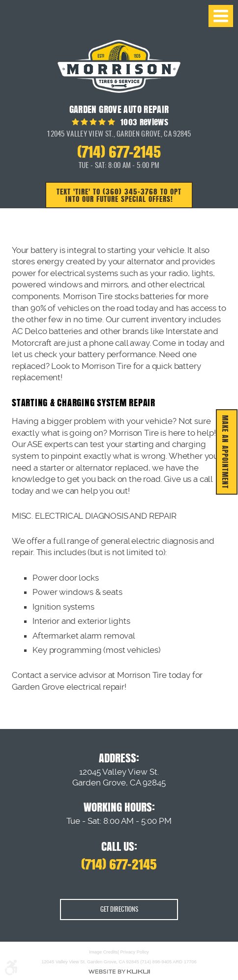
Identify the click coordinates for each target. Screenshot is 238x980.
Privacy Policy (135, 952)
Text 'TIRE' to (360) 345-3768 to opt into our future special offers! (119, 195)
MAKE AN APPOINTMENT (225, 452)
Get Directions (119, 910)
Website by (119, 971)
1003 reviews (143, 122)
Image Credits (103, 952)
